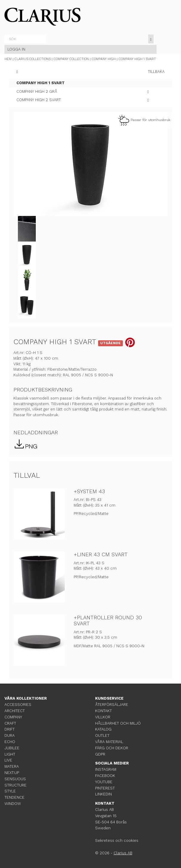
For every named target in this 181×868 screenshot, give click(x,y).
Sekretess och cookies (117, 840)
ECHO (10, 742)
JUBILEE (12, 748)
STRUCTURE (16, 785)
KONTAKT (103, 711)
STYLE (10, 791)
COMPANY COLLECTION (71, 59)
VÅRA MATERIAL (109, 742)
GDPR (100, 754)
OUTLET (102, 735)
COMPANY (13, 717)
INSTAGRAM (106, 769)
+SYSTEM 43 (89, 491)
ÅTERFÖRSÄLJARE (112, 705)
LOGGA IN (16, 49)
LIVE (8, 760)
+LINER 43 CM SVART (101, 554)
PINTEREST (105, 788)
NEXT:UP (12, 773)
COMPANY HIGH (104, 59)
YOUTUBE (104, 782)
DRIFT (10, 729)
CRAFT (10, 723)
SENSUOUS (15, 779)
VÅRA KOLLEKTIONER (26, 698)
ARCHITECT (15, 711)
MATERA (12, 766)
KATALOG (103, 729)
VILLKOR (103, 717)
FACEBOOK (105, 776)
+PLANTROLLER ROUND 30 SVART (108, 620)
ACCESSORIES (18, 705)
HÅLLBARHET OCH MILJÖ (118, 723)
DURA (10, 735)
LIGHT (10, 754)
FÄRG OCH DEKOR (112, 748)
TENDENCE (14, 797)
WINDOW (13, 804)
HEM (8, 59)
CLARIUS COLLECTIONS (33, 59)
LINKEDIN (103, 794)
